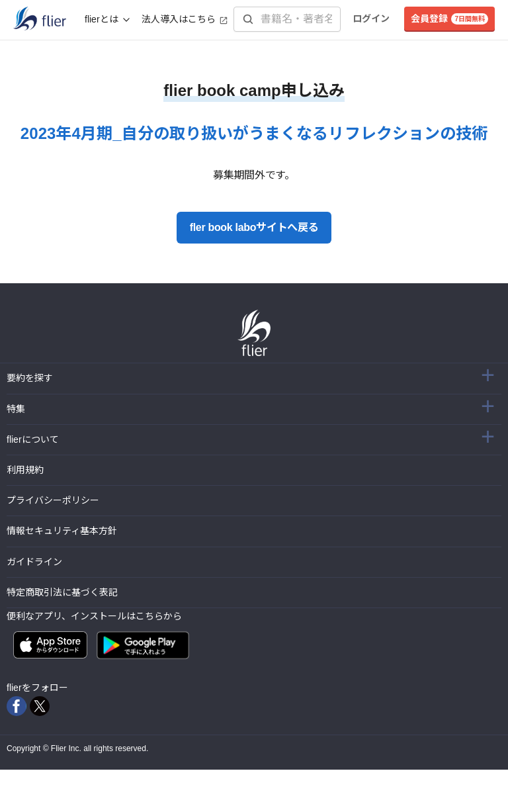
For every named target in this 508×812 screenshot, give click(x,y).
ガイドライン (34, 562)
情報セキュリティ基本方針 (62, 531)
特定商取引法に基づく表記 (62, 592)
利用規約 (25, 470)
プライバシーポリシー (53, 500)
